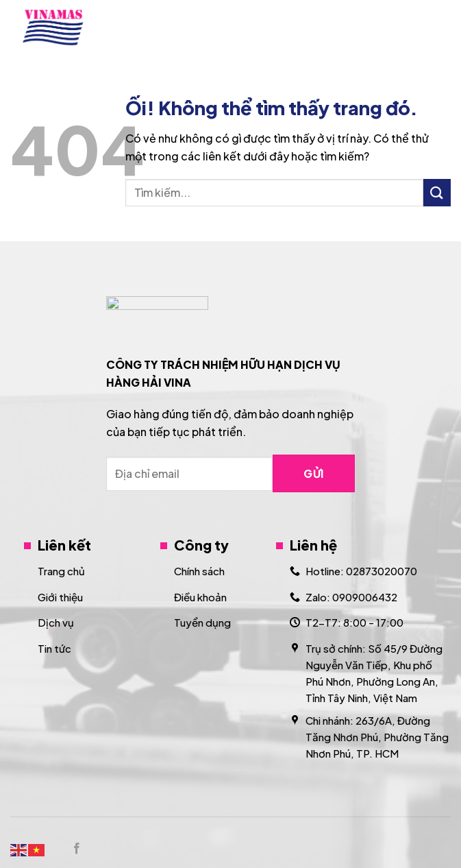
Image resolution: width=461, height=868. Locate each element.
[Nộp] (437, 192)
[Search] (408, 27)
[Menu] (443, 27)
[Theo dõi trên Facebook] (77, 849)
